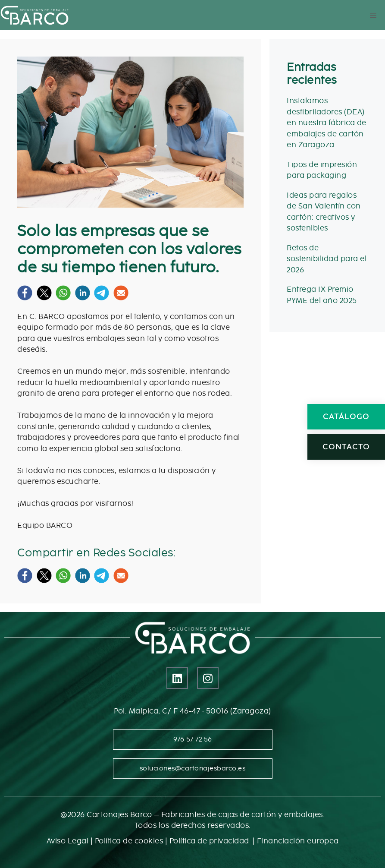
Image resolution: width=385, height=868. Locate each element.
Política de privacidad (210, 841)
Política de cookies (129, 841)
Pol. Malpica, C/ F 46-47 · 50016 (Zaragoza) (192, 711)
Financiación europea (298, 841)
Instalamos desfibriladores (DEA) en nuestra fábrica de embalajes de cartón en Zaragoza (327, 123)
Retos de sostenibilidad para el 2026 (327, 259)
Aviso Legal (68, 841)
